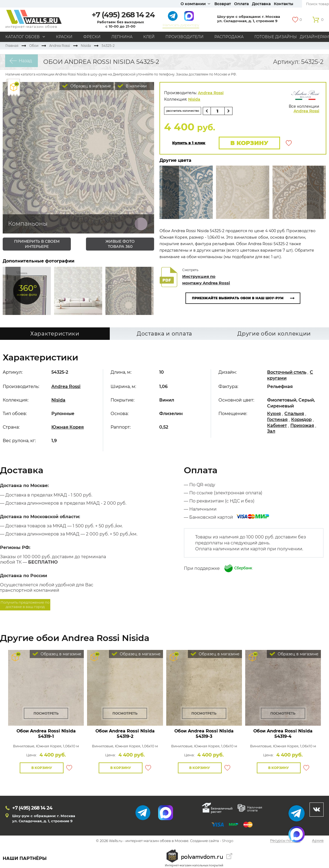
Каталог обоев (23, 37)
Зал (271, 433)
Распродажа (229, 37)
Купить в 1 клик (189, 144)
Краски (64, 37)
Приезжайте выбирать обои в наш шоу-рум (238, 300)
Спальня (294, 415)
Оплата (241, 4)
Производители (185, 37)
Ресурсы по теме (285, 842)
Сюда (13, 291)
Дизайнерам (314, 37)
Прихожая (302, 427)
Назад (20, 62)
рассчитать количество (189, 111)
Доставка (261, 4)
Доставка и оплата (164, 335)
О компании (193, 4)
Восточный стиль (287, 374)
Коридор (301, 421)
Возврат (223, 4)
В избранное (289, 144)
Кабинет (277, 427)
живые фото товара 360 (120, 244)
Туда (144, 291)
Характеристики (55, 335)
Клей (149, 37)
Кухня (274, 415)
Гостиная (277, 421)
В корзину (247, 144)
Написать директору (181, 25)
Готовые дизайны (276, 37)
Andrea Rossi (60, 46)
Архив (318, 842)
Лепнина (122, 37)
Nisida (86, 46)
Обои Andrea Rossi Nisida (46, 735)
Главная (12, 46)
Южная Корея (68, 429)
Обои (34, 46)
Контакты (284, 4)
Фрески (92, 37)
